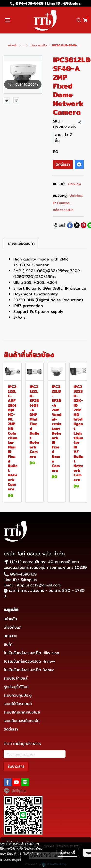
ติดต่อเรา (63, 164)
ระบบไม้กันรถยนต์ (18, 704)
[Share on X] (77, 225)
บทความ (10, 636)
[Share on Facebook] (70, 225)
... (24, 45)
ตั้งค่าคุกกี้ (67, 853)
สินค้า (8, 644)
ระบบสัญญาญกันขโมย (22, 712)
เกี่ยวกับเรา (13, 627)
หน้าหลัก (12, 45)
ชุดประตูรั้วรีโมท (16, 687)
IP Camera (62, 203)
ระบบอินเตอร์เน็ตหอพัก (22, 721)
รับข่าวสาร (16, 766)
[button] (79, 20)
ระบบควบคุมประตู (18, 695)
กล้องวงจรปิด (38, 45)
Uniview (74, 184)
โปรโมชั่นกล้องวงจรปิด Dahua (29, 670)
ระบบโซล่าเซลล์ (16, 678)
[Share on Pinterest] (83, 225)
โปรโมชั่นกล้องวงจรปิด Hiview (29, 661)
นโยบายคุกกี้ (12, 859)
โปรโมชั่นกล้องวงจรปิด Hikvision (31, 653)
